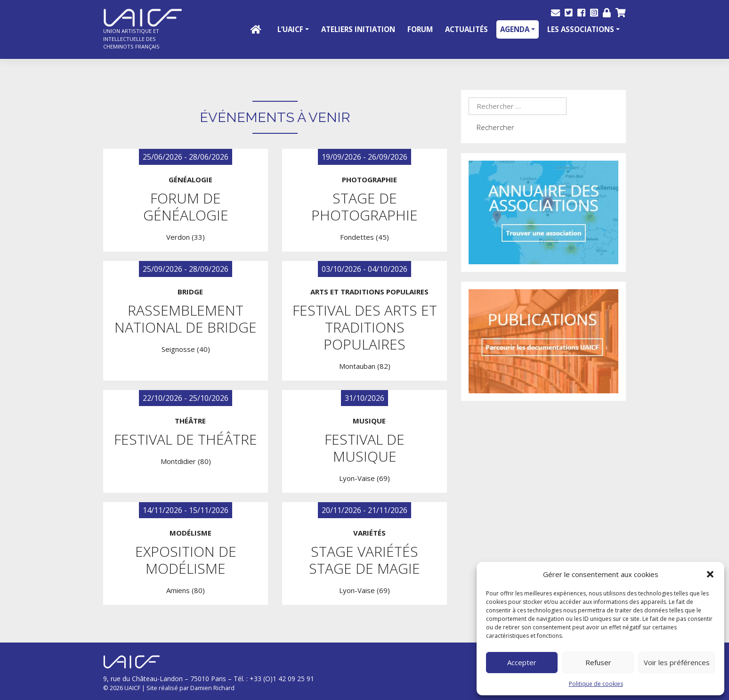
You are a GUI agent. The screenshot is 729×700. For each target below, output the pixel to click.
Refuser (598, 662)
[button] (710, 574)
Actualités (466, 29)
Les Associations (581, 29)
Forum (420, 29)
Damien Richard (212, 688)
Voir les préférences (677, 662)
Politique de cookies (596, 684)
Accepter (522, 662)
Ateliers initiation (358, 29)
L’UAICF (290, 29)
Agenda (515, 29)
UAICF (132, 688)
